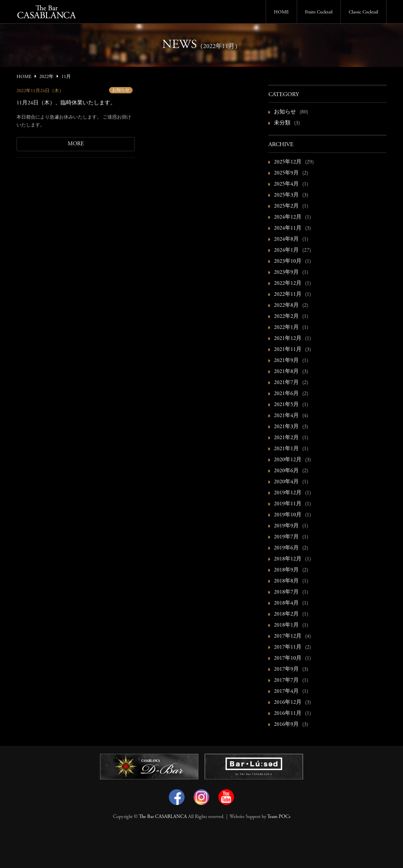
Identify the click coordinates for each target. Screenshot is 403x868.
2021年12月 (288, 339)
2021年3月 (286, 427)
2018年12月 (288, 559)
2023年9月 (286, 273)
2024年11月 (288, 228)
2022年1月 (286, 328)
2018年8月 (286, 581)
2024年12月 (288, 217)
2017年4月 (286, 692)
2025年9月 (286, 173)
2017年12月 (288, 636)
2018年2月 (286, 614)
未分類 (282, 123)
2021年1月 (286, 449)
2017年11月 (288, 647)
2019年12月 (288, 493)
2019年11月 (288, 504)
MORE (76, 144)
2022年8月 (286, 306)
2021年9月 (286, 361)
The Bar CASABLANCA (163, 817)
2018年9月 (286, 570)
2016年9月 (286, 725)
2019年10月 (288, 515)
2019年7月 (286, 537)
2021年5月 (286, 405)
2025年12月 (288, 162)
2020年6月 (286, 471)
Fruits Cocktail (319, 12)
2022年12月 (288, 284)
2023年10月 (288, 262)
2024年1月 (286, 250)
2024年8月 (286, 239)
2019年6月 (286, 548)
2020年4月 (286, 482)
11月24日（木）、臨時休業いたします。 (66, 103)
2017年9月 (286, 670)
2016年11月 (288, 714)
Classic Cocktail (363, 12)
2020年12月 (288, 460)
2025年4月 (286, 184)
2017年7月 (286, 681)
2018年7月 (286, 592)
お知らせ (121, 90)
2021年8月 (286, 372)
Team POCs (279, 817)
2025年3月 (286, 195)
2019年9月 (286, 526)
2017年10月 (288, 658)
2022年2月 (286, 317)
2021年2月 (286, 438)
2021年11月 (288, 350)
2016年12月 (288, 703)
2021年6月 (286, 394)
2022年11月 (288, 295)
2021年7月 (286, 383)
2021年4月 (286, 416)
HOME (281, 12)
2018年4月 (286, 603)
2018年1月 (286, 625)
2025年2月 (286, 206)
